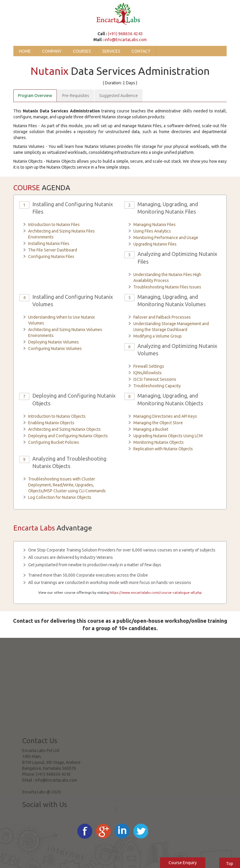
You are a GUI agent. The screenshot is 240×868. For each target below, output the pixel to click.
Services (111, 51)
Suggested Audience (119, 96)
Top (230, 864)
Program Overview (35, 96)
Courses (82, 51)
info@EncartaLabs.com (126, 40)
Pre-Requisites (76, 96)
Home (25, 51)
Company (52, 51)
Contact (141, 51)
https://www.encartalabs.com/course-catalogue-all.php (156, 592)
